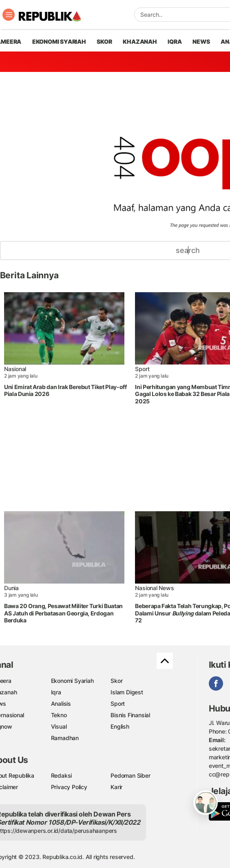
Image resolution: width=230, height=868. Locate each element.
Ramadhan (65, 738)
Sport (142, 369)
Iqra (56, 692)
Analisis (61, 704)
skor (104, 41)
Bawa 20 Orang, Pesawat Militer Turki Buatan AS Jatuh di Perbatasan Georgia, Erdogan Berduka (63, 613)
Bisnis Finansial (130, 715)
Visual (59, 726)
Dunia (11, 588)
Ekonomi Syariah (59, 41)
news (201, 41)
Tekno (59, 715)
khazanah (140, 41)
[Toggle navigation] (9, 15)
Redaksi (62, 775)
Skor (116, 681)
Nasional (15, 369)
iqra (175, 41)
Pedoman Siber (130, 775)
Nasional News (154, 588)
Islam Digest (127, 692)
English (120, 726)
